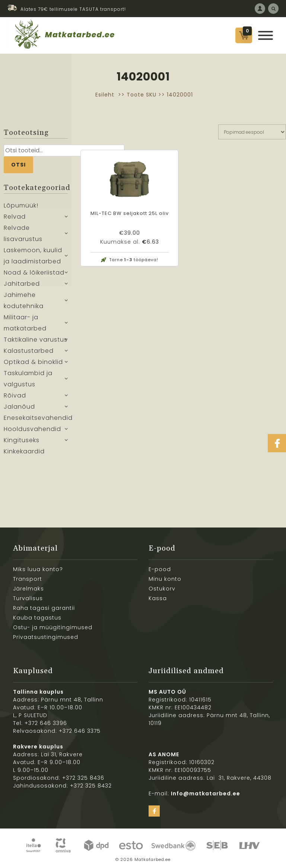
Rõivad (15, 395)
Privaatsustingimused (46, 637)
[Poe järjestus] (252, 132)
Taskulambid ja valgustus (28, 379)
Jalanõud (19, 407)
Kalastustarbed (29, 351)
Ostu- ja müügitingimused (53, 627)
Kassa (158, 598)
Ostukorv (162, 589)
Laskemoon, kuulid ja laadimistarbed (33, 256)
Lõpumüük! (21, 205)
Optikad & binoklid (33, 362)
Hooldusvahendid (32, 429)
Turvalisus (28, 598)
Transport (28, 579)
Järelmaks (28, 589)
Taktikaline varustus (36, 340)
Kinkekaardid (24, 451)
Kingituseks (22, 440)
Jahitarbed (22, 284)
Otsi (18, 165)
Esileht (105, 95)
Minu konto (165, 579)
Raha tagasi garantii (44, 608)
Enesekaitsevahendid (36, 418)
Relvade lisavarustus (23, 233)
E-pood (160, 569)
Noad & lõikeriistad (34, 273)
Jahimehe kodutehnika (24, 300)
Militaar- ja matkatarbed (25, 323)
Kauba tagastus (37, 618)
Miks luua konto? (38, 569)
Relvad (15, 217)
